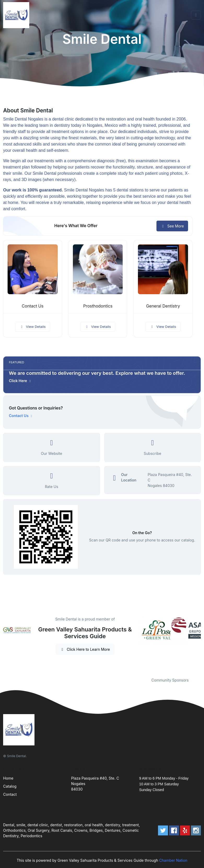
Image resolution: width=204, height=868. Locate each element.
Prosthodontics (98, 306)
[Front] (17, 15)
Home (8, 778)
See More (172, 226)
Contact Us (33, 306)
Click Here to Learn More (85, 649)
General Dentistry (163, 306)
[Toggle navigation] (196, 15)
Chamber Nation (173, 860)
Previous (135, 644)
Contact (10, 794)
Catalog (10, 786)
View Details (33, 327)
